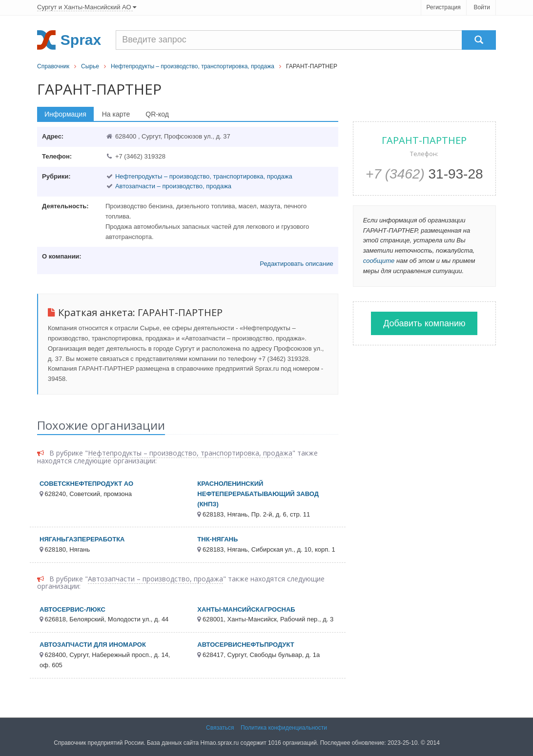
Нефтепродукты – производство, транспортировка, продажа (193, 66)
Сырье (90, 66)
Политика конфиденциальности (284, 728)
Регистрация (444, 7)
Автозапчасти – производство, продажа (173, 186)
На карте (116, 114)
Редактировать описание (296, 264)
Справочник (53, 66)
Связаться (220, 728)
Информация (65, 114)
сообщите (379, 261)
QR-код (157, 114)
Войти (482, 7)
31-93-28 (424, 174)
